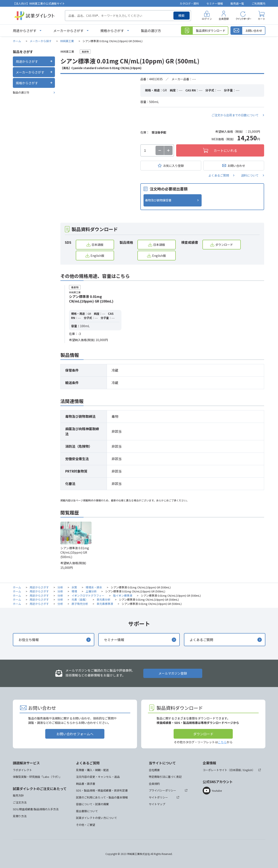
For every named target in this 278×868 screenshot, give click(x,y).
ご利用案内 (259, 3)
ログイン (207, 19)
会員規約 (154, 784)
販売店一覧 (237, 3)
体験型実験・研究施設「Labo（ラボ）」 (37, 777)
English (248, 770)
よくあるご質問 (219, 175)
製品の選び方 (151, 31)
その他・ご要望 (86, 825)
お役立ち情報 (29, 640)
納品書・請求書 (86, 784)
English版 (97, 256)
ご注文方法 (20, 802)
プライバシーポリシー (162, 790)
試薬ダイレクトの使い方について (96, 818)
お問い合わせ (236, 166)
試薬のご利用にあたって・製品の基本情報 (102, 797)
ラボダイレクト (22, 770)
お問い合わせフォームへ (75, 734)
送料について (250, 175)
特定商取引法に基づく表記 (165, 777)
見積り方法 (20, 816)
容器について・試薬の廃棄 (92, 804)
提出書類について (87, 811)
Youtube (217, 791)
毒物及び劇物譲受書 (158, 200)
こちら (222, 742)
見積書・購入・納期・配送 (92, 770)
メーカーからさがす (68, 31)
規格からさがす (112, 31)
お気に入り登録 (173, 166)
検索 (181, 15)
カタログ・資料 (189, 3)
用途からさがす (25, 31)
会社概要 (154, 770)
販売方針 (18, 795)
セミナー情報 (215, 3)
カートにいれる (225, 150)
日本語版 (97, 245)
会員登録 (224, 19)
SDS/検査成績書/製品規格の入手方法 (36, 809)
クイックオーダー (243, 19)
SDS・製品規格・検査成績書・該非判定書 (102, 790)
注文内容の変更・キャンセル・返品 (98, 777)
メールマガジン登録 (173, 673)
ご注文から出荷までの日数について (235, 115)
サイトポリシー (158, 797)
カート (262, 19)
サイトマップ (157, 804)
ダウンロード (224, 245)
